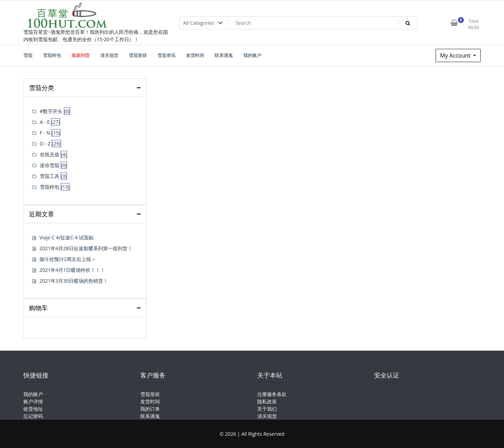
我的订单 (150, 409)
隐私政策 (267, 401)
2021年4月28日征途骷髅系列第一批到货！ (86, 248)
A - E (45, 122)
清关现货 (267, 416)
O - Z (45, 144)
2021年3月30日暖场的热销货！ (74, 281)
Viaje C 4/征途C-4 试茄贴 (66, 237)
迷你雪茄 (50, 165)
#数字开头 (51, 111)
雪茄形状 (150, 394)
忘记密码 (33, 416)
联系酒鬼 (150, 416)
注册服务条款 (272, 394)
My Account (456, 55)
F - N (45, 133)
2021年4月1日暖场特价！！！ (72, 270)
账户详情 (33, 401)
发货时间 (150, 401)
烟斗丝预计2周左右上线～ (68, 259)
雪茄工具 (50, 176)
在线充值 (50, 154)
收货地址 (33, 409)
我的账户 (33, 394)
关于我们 (267, 409)
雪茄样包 (50, 187)
